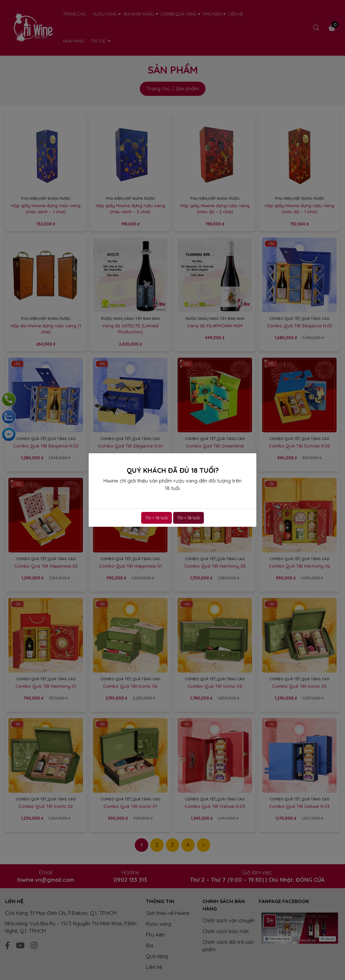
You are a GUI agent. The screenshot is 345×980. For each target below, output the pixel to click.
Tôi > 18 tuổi (157, 518)
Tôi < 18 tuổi (189, 518)
